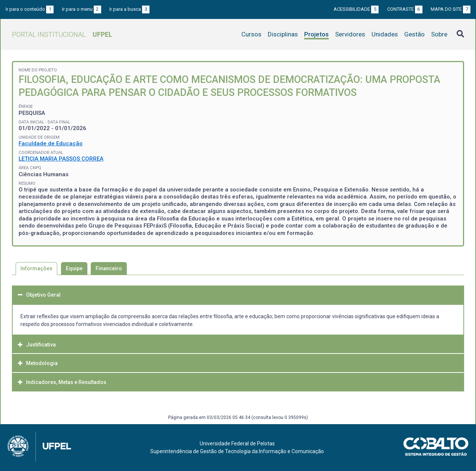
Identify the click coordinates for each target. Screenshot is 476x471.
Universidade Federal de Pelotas (237, 443)
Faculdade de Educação (51, 143)
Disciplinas (283, 34)
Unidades (385, 34)
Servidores (350, 34)
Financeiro (109, 268)
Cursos (251, 34)
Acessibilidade (356, 9)
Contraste (405, 9)
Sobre (439, 34)
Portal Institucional (62, 34)
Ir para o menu (82, 9)
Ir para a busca (129, 9)
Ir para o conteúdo (30, 9)
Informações (36, 268)
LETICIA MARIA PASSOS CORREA (61, 159)
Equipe (74, 268)
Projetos (316, 34)
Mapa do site (451, 9)
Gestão (414, 34)
